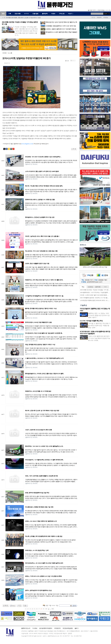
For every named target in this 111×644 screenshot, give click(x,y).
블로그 (76, 628)
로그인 (93, 17)
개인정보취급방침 (68, 628)
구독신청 (62, 14)
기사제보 (35, 628)
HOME (5, 53)
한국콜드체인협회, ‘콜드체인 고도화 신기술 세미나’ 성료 (23, 18)
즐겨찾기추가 (92, 10)
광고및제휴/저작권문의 (46, 628)
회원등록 (99, 17)
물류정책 (45, 14)
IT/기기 (26, 14)
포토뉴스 (83, 245)
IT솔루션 (84, 305)
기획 (10, 14)
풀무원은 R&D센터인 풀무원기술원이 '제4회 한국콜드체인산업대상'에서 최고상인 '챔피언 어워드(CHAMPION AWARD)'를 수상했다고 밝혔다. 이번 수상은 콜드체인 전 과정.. (51, 314)
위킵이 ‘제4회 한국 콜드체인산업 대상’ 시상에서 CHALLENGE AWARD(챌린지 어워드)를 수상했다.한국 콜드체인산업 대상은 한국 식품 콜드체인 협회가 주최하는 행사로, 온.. (51, 350)
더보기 (71, 14)
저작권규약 (57, 628)
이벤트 (53, 14)
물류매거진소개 (26, 628)
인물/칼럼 (35, 14)
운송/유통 (18, 14)
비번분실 (106, 17)
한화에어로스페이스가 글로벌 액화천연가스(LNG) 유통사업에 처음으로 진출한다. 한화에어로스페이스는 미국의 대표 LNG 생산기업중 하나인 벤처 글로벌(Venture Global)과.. (51, 205)
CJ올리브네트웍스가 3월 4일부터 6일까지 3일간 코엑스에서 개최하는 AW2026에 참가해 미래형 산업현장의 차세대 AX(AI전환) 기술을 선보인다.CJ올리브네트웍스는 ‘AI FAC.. (51, 364)
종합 (3, 14)
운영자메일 (101, 10)
